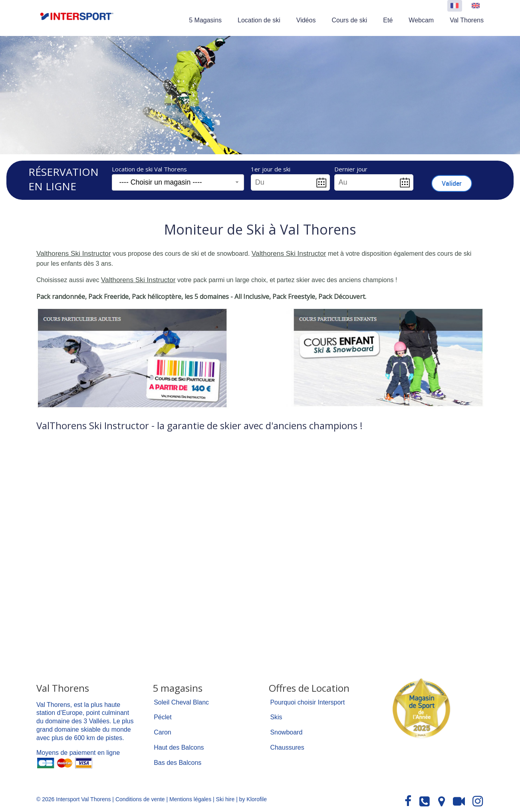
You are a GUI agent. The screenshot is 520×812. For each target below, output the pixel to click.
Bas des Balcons (178, 761)
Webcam (421, 20)
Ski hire (225, 798)
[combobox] (178, 182)
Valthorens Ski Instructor (71, 253)
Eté (388, 20)
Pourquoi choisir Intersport (307, 701)
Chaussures (287, 746)
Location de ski (259, 20)
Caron (163, 731)
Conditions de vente (140, 798)
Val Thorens (467, 20)
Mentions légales (190, 798)
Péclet (163, 716)
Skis (276, 716)
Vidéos (306, 20)
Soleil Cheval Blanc (181, 701)
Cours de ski (349, 20)
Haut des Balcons (179, 746)
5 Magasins (205, 20)
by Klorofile (253, 798)
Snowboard (286, 731)
